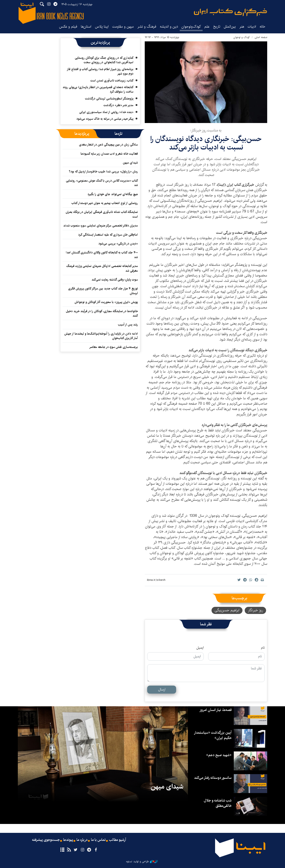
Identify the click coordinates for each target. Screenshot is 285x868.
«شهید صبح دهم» (219, 755)
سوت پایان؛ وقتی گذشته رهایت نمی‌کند (115, 280)
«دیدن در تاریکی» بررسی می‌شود (118, 244)
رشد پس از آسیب (128, 325)
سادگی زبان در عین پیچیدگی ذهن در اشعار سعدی (108, 145)
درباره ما (82, 840)
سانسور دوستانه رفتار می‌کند (213, 778)
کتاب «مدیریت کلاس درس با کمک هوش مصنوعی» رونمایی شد (102, 183)
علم (207, 27)
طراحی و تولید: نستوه (142, 862)
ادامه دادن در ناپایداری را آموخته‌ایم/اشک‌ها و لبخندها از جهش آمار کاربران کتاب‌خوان (101, 336)
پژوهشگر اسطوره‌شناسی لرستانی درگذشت (109, 99)
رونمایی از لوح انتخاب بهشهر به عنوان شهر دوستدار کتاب (105, 203)
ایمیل (200, 648)
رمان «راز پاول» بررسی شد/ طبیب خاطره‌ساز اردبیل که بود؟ (103, 172)
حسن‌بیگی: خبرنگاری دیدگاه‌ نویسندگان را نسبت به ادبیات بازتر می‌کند (206, 143)
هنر (242, 27)
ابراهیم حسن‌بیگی (227, 610)
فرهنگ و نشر (147, 27)
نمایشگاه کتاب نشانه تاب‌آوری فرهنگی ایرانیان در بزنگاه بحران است (102, 214)
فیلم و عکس (68, 27)
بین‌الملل (230, 27)
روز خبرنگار (255, 610)
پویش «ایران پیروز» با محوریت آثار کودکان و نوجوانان (106, 302)
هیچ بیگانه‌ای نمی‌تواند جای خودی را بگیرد (113, 194)
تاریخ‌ (217, 27)
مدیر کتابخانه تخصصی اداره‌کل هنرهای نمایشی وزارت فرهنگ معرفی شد (102, 268)
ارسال (162, 689)
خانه (263, 27)
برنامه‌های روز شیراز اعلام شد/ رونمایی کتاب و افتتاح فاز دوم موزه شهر (100, 71)
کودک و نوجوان (242, 37)
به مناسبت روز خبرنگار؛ (206, 130)
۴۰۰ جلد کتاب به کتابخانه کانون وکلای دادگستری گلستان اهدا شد (102, 255)
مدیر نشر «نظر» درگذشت (118, 105)
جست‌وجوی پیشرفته (46, 840)
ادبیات (252, 27)
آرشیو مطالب (118, 840)
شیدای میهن (130, 163)
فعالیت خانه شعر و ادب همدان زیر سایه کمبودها (109, 154)
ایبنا (230, 12)
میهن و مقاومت (123, 27)
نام (263, 648)
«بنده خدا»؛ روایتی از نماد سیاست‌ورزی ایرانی (106, 112)
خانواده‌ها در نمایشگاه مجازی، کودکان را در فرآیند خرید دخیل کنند (102, 313)
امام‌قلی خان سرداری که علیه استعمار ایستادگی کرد (108, 235)
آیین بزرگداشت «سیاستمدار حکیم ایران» (213, 735)
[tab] (119, 134)
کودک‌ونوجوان (191, 27)
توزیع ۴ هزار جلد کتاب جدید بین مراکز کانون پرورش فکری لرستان (103, 291)
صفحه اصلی (261, 37)
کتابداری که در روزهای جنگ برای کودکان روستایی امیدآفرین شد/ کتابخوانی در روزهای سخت (104, 60)
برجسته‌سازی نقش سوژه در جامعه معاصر (114, 347)
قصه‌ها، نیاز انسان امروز (216, 710)
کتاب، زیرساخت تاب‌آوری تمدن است (112, 81)
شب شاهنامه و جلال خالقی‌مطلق (218, 803)
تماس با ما (98, 840)
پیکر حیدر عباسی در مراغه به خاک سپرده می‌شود (105, 119)
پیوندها (68, 840)
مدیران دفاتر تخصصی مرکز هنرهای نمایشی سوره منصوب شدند (101, 226)
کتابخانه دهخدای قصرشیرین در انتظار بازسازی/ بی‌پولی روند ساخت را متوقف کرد (98, 89)
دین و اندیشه (169, 27)
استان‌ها (86, 27)
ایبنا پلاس (102, 27)
